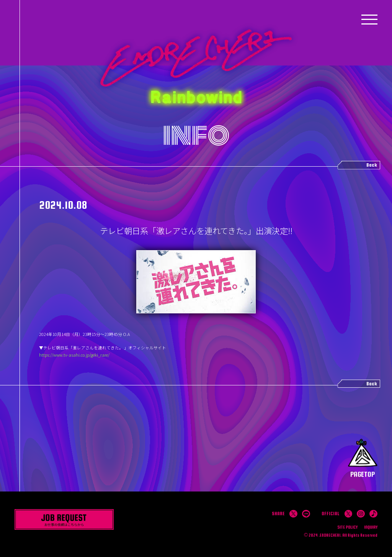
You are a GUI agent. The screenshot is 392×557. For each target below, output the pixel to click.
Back (372, 165)
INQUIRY (371, 527)
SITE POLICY (347, 527)
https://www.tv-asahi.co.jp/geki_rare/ (74, 355)
